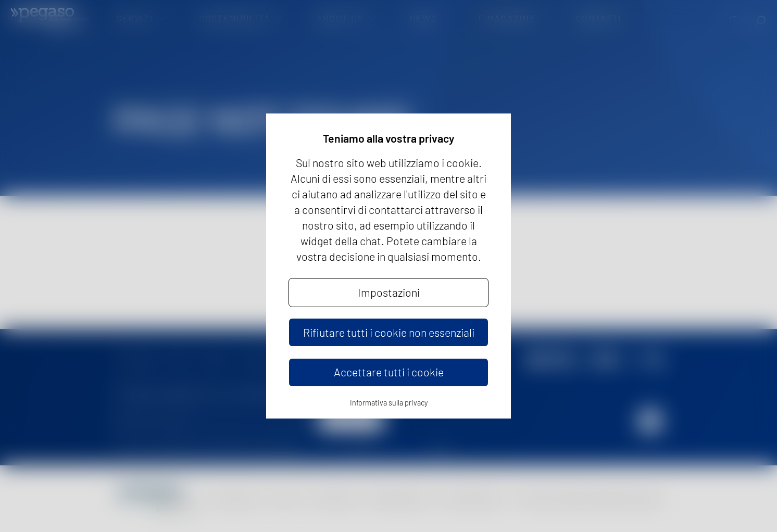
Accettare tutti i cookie (389, 372)
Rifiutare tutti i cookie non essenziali (389, 332)
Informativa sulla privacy (389, 403)
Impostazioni (389, 292)
